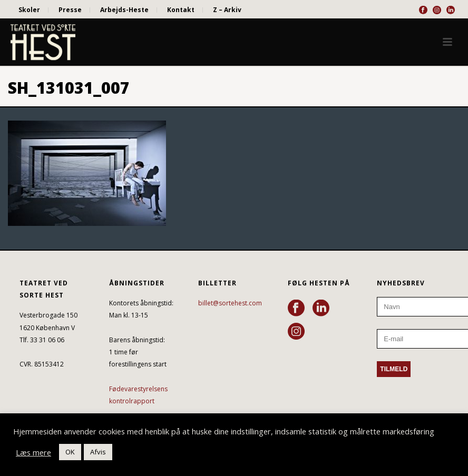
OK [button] (70, 452)
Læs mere (33, 452)
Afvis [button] (98, 452)
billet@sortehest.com (230, 303)
